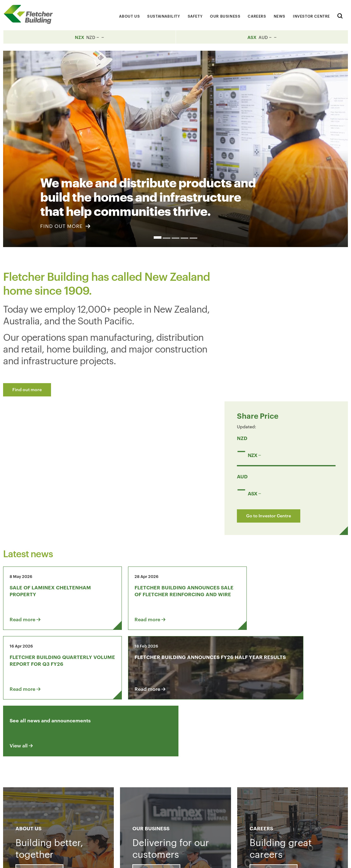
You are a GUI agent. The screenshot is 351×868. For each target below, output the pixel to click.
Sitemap (312, 858)
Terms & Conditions (229, 858)
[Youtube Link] (289, 785)
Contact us (48, 785)
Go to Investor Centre (276, 383)
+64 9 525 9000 (49, 830)
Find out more (27, 389)
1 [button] (158, 237)
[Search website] (340, 15)
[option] (175, 149)
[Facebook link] (253, 785)
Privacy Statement (277, 858)
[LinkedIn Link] (271, 785)
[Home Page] (31, 14)
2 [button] (167, 238)
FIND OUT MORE (65, 226)
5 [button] (193, 238)
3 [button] (175, 238)
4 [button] (184, 238)
